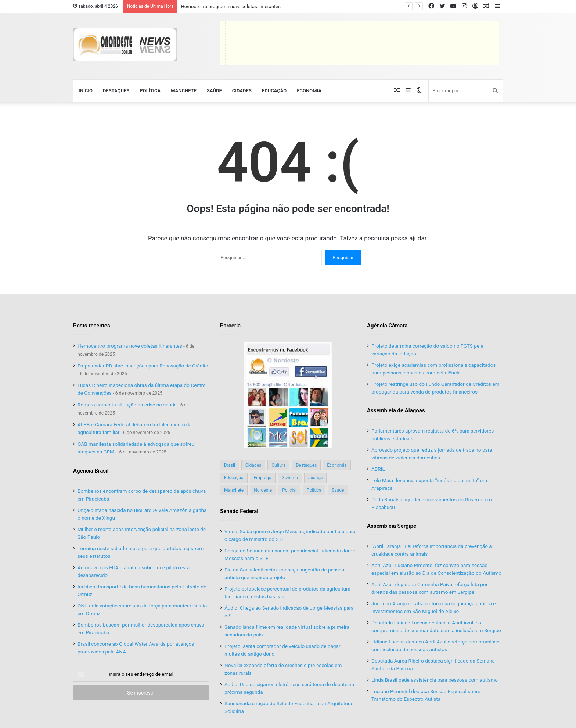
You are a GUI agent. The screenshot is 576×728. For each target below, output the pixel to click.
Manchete (184, 91)
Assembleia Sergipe (392, 526)
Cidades (242, 91)
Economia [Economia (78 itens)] (337, 465)
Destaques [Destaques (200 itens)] (306, 465)
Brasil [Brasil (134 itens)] (230, 465)
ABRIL (378, 469)
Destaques (116, 91)
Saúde (214, 91)
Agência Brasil (91, 471)
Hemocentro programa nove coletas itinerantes (231, 6)
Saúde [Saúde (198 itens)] (338, 490)
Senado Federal (239, 511)
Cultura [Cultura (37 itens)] (278, 465)
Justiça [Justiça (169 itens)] (315, 478)
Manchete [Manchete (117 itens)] (234, 490)
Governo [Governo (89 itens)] (290, 478)
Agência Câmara (387, 326)
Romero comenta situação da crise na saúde (127, 405)
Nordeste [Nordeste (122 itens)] (263, 490)
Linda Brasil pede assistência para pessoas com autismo (435, 680)
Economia (309, 91)
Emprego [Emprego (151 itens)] (263, 478)
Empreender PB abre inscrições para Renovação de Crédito (143, 366)
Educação (274, 91)
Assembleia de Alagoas (396, 410)
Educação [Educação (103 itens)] (234, 478)
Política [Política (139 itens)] (314, 490)
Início (86, 91)
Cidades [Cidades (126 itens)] (253, 465)
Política (150, 91)
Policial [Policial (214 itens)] (289, 490)
